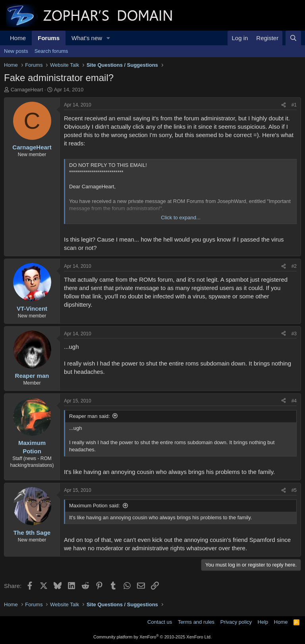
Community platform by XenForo (152, 637)
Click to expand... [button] (181, 218)
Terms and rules (196, 622)
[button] (108, 38)
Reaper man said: (90, 416)
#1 (294, 105)
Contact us (160, 622)
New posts (16, 51)
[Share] (284, 105)
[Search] (293, 38)
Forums (49, 38)
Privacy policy (236, 622)
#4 (294, 401)
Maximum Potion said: (95, 506)
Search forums (51, 51)
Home (18, 38)
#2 (294, 266)
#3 (294, 334)
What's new (87, 38)
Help (263, 622)
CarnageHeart (27, 90)
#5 (294, 490)
